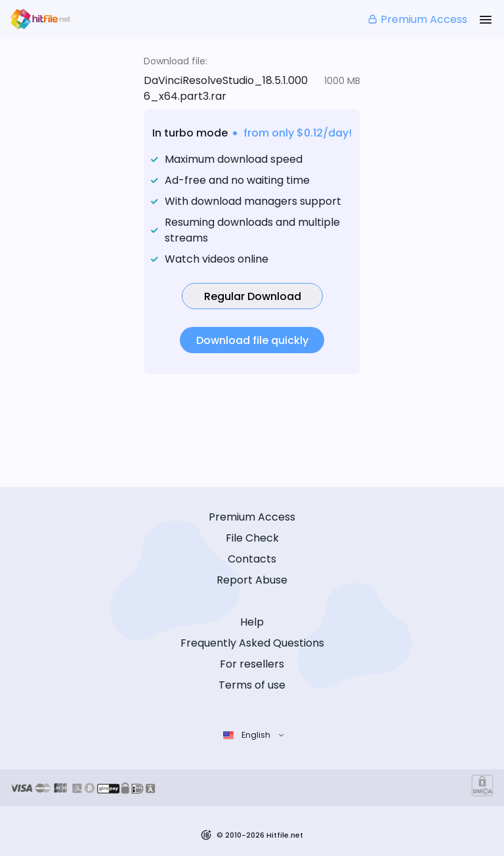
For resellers (252, 664)
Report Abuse (252, 580)
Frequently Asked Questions (252, 643)
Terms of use (252, 685)
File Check (252, 538)
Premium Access (417, 19)
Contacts (252, 559)
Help (252, 622)
